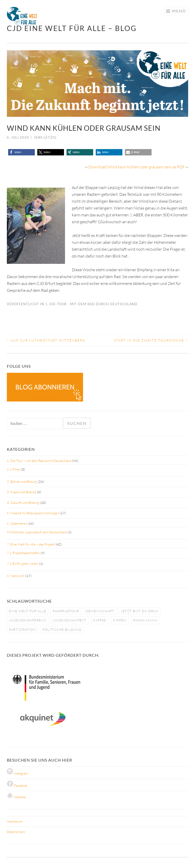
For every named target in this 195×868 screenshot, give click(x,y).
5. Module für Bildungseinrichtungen (33, 513)
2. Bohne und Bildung (22, 481)
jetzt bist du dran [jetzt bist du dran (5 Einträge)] (140, 611)
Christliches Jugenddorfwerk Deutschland (37, 532)
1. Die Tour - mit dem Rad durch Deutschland (91, 304)
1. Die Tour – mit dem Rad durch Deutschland (39, 461)
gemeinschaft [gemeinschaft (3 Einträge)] (100, 611)
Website (16, 797)
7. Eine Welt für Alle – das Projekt (31, 544)
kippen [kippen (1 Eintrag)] (120, 620)
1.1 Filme (13, 469)
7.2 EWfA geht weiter (23, 564)
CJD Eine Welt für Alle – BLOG (72, 28)
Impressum (15, 821)
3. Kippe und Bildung (22, 492)
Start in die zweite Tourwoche (151, 340)
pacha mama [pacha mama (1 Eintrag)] (145, 620)
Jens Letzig (45, 137)
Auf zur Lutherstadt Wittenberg (46, 340)
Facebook (17, 785)
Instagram (17, 773)
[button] (15, 84)
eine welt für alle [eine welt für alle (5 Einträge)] (28, 611)
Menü (179, 11)
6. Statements (17, 523)
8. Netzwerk (16, 576)
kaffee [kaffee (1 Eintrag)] (100, 620)
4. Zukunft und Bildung (23, 503)
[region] (97, 84)
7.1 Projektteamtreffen (23, 553)
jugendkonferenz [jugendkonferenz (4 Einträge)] (28, 620)
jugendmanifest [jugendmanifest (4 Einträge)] (70, 620)
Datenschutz (16, 832)
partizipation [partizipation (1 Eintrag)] (22, 630)
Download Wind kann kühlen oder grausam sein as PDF (137, 167)
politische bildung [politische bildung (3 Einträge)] (62, 630)
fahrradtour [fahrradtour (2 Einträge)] (66, 611)
